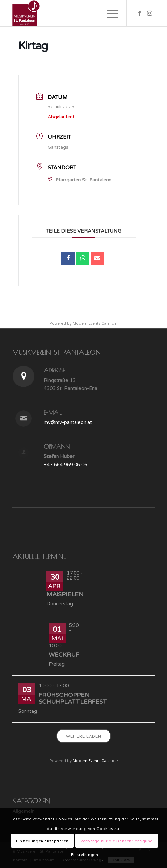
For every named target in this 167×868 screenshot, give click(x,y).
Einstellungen (85, 855)
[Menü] (109, 13)
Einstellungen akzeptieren (42, 841)
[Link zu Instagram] (150, 13)
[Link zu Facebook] (140, 13)
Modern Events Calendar (95, 324)
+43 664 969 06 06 (66, 465)
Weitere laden (84, 736)
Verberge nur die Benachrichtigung (117, 841)
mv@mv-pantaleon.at (68, 422)
